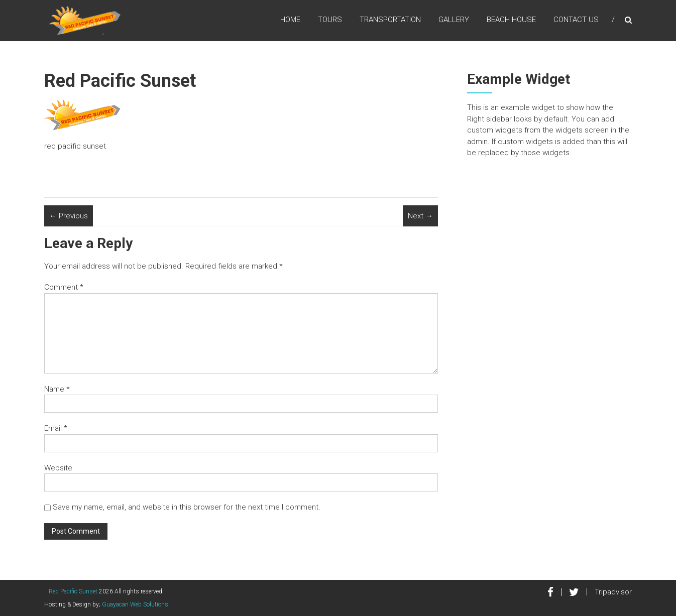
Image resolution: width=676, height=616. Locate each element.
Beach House (511, 20)
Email (56, 428)
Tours (330, 20)
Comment (64, 287)
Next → (420, 216)
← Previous (69, 216)
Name (57, 389)
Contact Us (576, 20)
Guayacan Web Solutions (135, 604)
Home (290, 20)
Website (58, 468)
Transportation (390, 20)
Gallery (454, 20)
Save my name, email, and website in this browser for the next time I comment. (187, 507)
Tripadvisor (613, 592)
